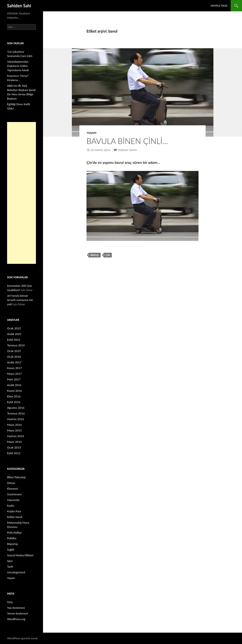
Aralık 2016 (14, 385)
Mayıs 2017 (14, 374)
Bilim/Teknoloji (16, 477)
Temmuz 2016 (16, 413)
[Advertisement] (22, 193)
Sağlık (11, 550)
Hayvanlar (13, 500)
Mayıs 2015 (14, 430)
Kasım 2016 (15, 391)
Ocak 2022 (14, 328)
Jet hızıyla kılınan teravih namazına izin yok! (20, 300)
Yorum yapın (127, 150)
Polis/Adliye (14, 533)
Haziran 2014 (15, 436)
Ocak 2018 (14, 357)
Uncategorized (16, 572)
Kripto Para (14, 511)
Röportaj (12, 544)
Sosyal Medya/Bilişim (20, 555)
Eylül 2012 (14, 453)
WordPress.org (16, 619)
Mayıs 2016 (14, 425)
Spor (10, 561)
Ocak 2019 (14, 351)
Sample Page (219, 6)
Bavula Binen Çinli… (127, 141)
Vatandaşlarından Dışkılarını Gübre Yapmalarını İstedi (18, 66)
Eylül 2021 (14, 340)
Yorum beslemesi (18, 613)
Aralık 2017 (14, 362)
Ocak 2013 (14, 447)
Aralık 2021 (14, 334)
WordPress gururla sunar (22, 638)
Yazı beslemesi (16, 608)
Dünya (11, 483)
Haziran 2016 (15, 419)
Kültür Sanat (15, 517)
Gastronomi (14, 494)
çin (108, 255)
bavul (95, 255)
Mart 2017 (14, 379)
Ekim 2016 (14, 396)
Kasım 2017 (15, 368)
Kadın (11, 506)
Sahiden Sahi (19, 6)
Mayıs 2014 (14, 442)
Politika (12, 538)
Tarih (10, 567)
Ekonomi (13, 489)
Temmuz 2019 (16, 345)
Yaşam (91, 133)
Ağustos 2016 (16, 408)
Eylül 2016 (14, 402)
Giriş (10, 602)
